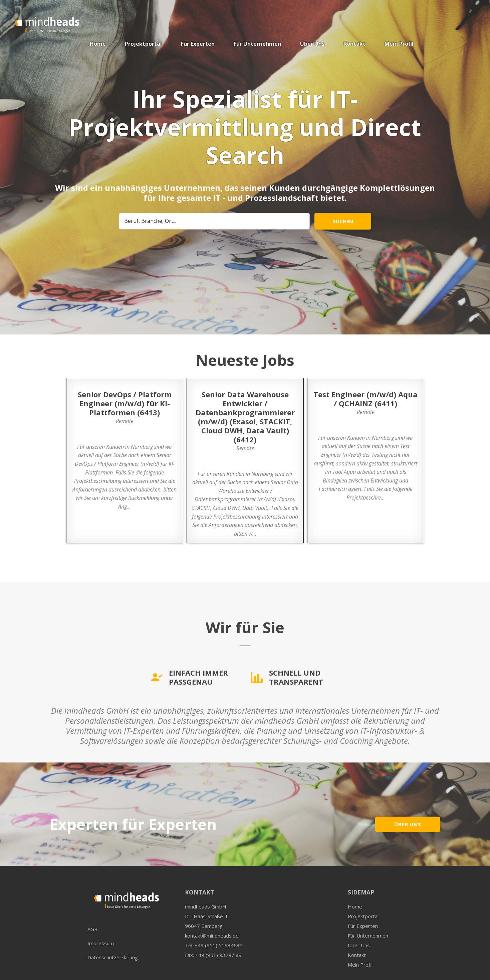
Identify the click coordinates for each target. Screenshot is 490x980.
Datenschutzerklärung (113, 957)
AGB (92, 929)
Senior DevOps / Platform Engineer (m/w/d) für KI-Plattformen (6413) (125, 403)
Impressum (101, 943)
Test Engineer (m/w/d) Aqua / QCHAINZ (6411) (365, 399)
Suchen (343, 221)
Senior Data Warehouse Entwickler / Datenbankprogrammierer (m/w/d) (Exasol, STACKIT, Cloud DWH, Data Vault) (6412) (245, 417)
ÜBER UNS (408, 824)
